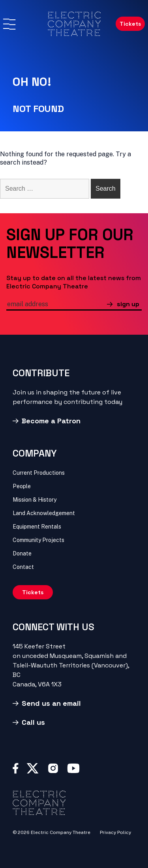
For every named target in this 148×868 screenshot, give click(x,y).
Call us (33, 722)
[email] (57, 305)
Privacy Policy (115, 832)
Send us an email (51, 703)
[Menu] (9, 24)
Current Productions (39, 473)
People (22, 486)
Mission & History (35, 500)
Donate (22, 553)
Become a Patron (51, 421)
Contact (23, 567)
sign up (128, 304)
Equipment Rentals (37, 527)
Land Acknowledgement (44, 513)
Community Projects (38, 540)
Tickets (130, 24)
